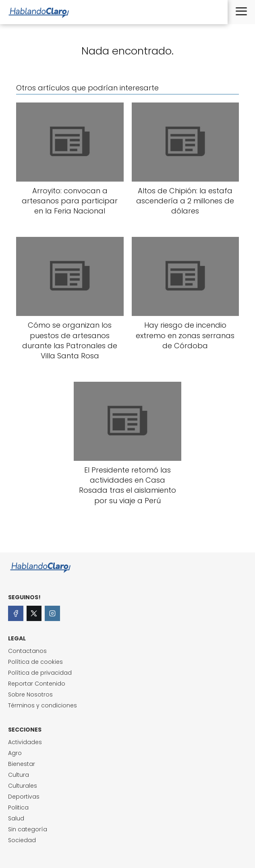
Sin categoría (28, 829)
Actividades (25, 742)
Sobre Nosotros (30, 694)
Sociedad (22, 840)
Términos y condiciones (42, 705)
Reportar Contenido (37, 684)
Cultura (19, 775)
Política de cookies (35, 662)
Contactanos (27, 651)
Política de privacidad (40, 673)
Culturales (23, 786)
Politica (18, 807)
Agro (15, 753)
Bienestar (22, 764)
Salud (16, 818)
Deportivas (24, 797)
